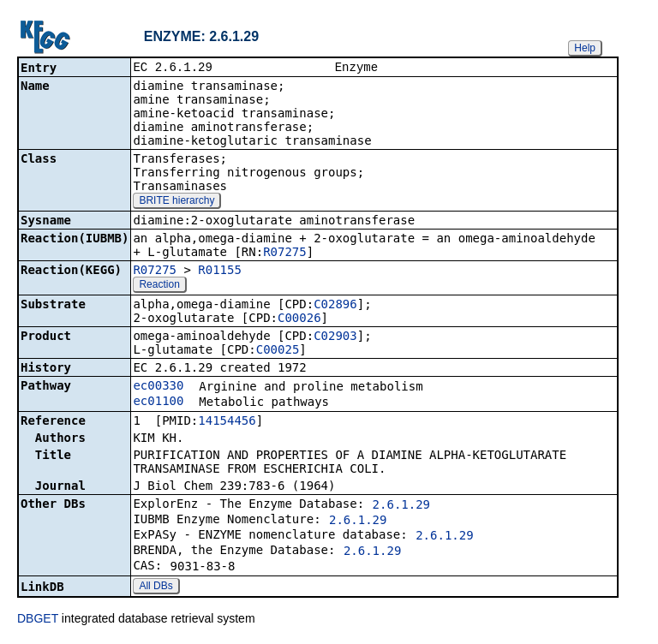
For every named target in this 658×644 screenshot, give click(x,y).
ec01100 (158, 402)
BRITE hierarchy (176, 202)
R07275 (285, 253)
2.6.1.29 (401, 506)
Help (585, 48)
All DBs (156, 587)
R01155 (220, 271)
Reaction (159, 286)
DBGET (38, 620)
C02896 (335, 306)
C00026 (299, 319)
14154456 (227, 422)
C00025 (278, 351)
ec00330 (158, 387)
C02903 (335, 337)
